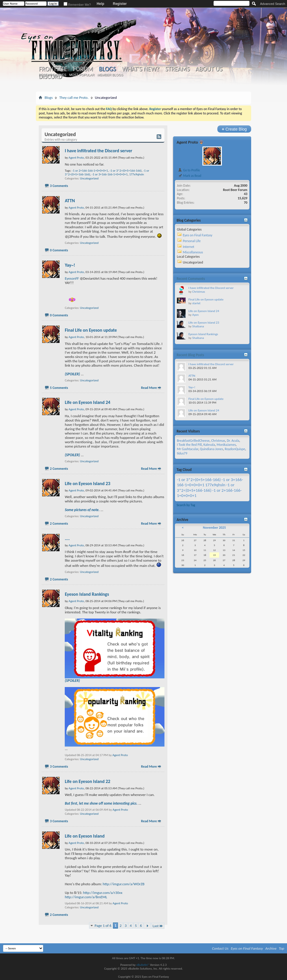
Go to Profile (189, 170)
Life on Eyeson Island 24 (87, 402)
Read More (149, 388)
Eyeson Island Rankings (87, 594)
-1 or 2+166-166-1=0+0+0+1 (90, 171)
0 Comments (59, 250)
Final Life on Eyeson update (91, 330)
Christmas (199, 292)
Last (158, 926)
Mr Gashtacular (188, 449)
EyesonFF (72, 278)
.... (67, 538)
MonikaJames (226, 445)
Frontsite (53, 69)
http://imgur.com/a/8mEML (86, 897)
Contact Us (220, 948)
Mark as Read (189, 176)
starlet (196, 303)
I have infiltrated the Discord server (98, 151)
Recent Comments (191, 279)
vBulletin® (143, 965)
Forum (83, 69)
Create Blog (234, 129)
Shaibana (198, 326)
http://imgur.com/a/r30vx (103, 893)
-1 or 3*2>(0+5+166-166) (126, 171)
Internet (189, 247)
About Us (209, 69)
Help (100, 4)
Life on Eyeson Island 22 (87, 781)
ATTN (70, 201)
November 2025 (214, 528)
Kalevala (209, 445)
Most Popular (82, 75)
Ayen (195, 315)
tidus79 (182, 453)
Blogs (107, 69)
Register (120, 4)
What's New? (141, 69)
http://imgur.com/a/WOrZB (124, 884)
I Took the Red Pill (189, 445)
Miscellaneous (193, 252)
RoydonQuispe (235, 449)
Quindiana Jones (212, 449)
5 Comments (59, 388)
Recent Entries (53, 75)
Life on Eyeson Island (85, 836)
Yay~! (70, 265)
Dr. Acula (233, 441)
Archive (271, 948)
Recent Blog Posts (190, 355)
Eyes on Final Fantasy (198, 235)
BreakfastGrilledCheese (193, 441)
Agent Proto (120, 755)
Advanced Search (273, 4)
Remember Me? (77, 5)
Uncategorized (89, 178)
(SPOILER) (72, 374)
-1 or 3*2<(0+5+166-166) (206, 487)
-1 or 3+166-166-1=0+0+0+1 (110, 174)
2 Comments (59, 469)
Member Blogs (110, 75)
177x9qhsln (137, 174)
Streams (178, 69)
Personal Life (192, 241)
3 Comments (59, 186)
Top (282, 948)
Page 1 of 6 (103, 926)
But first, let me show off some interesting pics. (101, 803)
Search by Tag (186, 505)
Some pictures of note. (82, 510)
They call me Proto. (74, 98)
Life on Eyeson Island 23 (87, 483)
